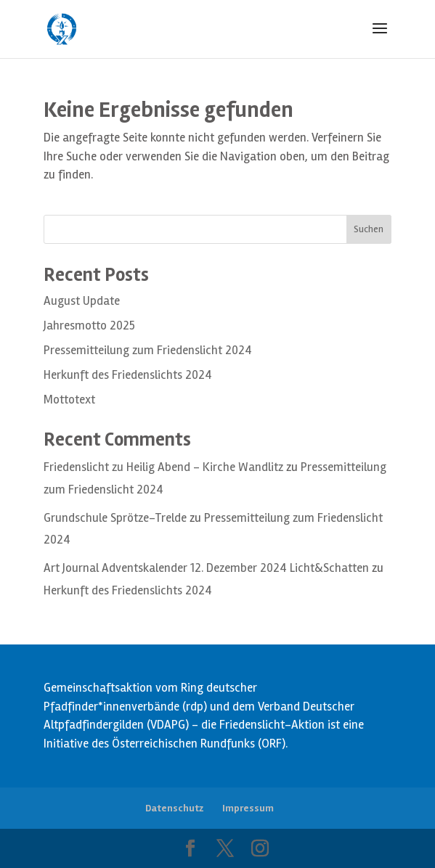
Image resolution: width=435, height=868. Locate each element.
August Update (82, 301)
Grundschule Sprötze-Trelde (115, 518)
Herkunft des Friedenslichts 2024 (128, 375)
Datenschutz (174, 808)
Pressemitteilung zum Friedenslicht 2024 (148, 350)
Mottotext (69, 400)
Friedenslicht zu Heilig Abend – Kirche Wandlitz (163, 467)
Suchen (369, 229)
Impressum (248, 808)
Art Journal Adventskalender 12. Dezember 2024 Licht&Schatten (206, 568)
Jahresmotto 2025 (89, 325)
